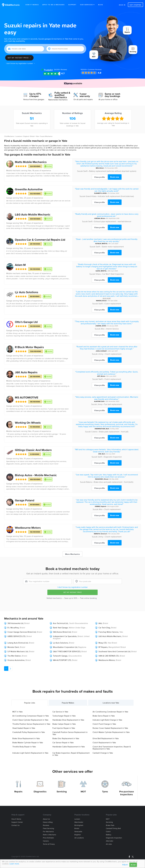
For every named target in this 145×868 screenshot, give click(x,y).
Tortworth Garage (60, 656)
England (26, 136)
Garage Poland (25, 500)
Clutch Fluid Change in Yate (104, 724)
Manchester (79, 822)
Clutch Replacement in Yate (104, 742)
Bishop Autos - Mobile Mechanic (36, 475)
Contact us (16, 825)
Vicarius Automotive (16, 660)
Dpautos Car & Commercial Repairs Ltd (40, 240)
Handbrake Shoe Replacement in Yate (68, 720)
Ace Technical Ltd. (61, 623)
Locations (19, 136)
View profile (100, 177)
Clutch (108, 832)
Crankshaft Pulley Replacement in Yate (29, 732)
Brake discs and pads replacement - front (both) (113, 482)
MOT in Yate (17, 712)
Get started (136, 5)
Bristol (32, 136)
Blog (101, 5)
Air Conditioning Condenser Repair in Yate (110, 712)
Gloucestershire (75, 656)
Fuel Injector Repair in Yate (64, 728)
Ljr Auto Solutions (27, 292)
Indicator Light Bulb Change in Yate (107, 720)
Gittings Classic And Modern (33, 450)
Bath (103, 401)
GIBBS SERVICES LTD (16, 636)
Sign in (122, 5)
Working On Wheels (28, 423)
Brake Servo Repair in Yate (104, 716)
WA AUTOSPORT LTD (62, 660)
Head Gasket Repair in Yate (24, 728)
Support (72, 5)
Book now (115, 177)
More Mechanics (72, 554)
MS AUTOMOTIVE (27, 397)
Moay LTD (103, 643)
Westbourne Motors (28, 528)
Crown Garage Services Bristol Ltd (22, 632)
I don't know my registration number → (21, 63)
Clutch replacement (113, 304)
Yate (37, 136)
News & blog (48, 822)
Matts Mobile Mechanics (31, 162)
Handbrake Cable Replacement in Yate (69, 747)
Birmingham (79, 825)
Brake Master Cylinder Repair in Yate (28, 742)
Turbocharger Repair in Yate (64, 716)
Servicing (62, 792)
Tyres (105, 792)
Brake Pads (110, 825)
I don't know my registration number (73, 587)
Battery (109, 835)
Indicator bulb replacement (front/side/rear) (116, 196)
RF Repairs (103, 647)
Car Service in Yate (60, 712)
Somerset (104, 534)
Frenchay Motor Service (108, 632)
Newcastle (78, 832)
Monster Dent (13, 647)
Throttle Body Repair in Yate (24, 747)
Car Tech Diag (104, 628)
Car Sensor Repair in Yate (63, 742)
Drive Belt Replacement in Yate (106, 738)
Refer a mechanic (50, 835)
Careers (46, 841)
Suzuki (80, 171)
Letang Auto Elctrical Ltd (18, 643)
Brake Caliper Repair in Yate (64, 724)
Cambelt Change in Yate (103, 753)
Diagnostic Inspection (113, 457)
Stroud (106, 479)
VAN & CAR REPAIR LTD (109, 656)
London (77, 819)
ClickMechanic (9, 136)
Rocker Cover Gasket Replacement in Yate (110, 728)
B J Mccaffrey (13, 628)
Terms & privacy (49, 844)
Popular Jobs (30, 703)
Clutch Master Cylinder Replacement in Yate (111, 732)
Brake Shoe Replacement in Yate (26, 738)
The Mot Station (14, 656)
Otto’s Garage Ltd (26, 322)
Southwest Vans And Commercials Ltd (114, 651)
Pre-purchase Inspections (127, 793)
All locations (79, 838)
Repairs (18, 792)
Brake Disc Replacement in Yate (66, 738)
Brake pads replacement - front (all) (114, 432)
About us (46, 819)
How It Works (32, 5)
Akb (100, 623)
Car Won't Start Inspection (113, 274)
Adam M (20, 265)
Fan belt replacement (113, 404)
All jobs (109, 844)
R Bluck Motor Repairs (29, 347)
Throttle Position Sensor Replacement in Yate (31, 724)
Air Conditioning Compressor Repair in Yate (31, 716)
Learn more (14, 864)
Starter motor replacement (113, 247)
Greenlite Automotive (29, 189)
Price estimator (48, 838)
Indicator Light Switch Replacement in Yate (30, 753)
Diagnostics (40, 792)
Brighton (78, 835)
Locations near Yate (111, 703)
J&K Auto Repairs (26, 372)
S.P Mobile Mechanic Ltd (18, 651)
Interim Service (112, 329)
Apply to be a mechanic (54, 5)
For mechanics (48, 832)
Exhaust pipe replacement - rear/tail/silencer (113, 221)
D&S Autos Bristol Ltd (62, 632)
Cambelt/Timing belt (113, 828)
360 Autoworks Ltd (15, 623)
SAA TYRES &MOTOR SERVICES (67, 651)
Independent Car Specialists (65, 636)
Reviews (60, 70)
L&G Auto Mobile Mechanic (33, 214)
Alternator (110, 841)
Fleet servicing (48, 828)
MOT (83, 792)
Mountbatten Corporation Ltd (65, 647)
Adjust (125, 865)
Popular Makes (68, 703)
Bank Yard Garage (60, 628)
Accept (133, 865)
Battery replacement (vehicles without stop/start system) (113, 171)
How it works (16, 819)
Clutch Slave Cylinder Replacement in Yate (30, 720)
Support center (17, 822)
